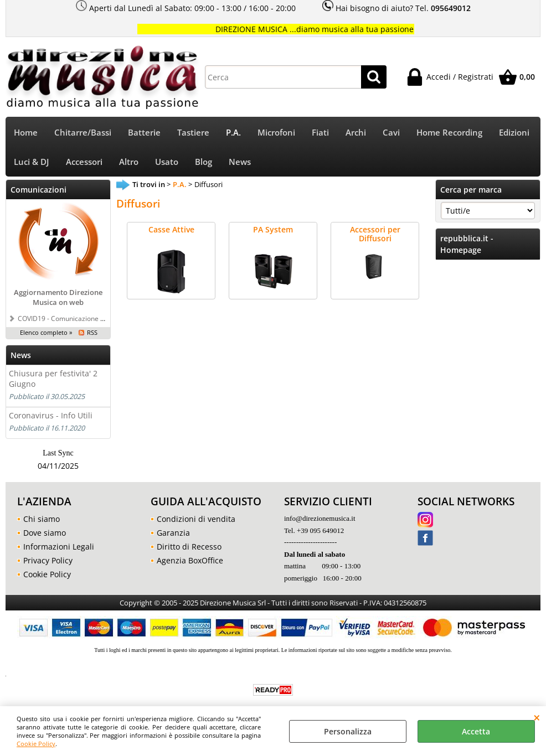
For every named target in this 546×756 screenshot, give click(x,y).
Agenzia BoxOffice (190, 560)
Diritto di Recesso (189, 547)
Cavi (391, 133)
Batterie (144, 133)
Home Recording (449, 133)
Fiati (320, 133)
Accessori (84, 162)
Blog (204, 162)
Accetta (476, 731)
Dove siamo (45, 533)
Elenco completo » (46, 332)
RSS (92, 332)
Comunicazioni (38, 190)
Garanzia (173, 533)
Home (26, 133)
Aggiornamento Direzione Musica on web (58, 297)
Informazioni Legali (59, 547)
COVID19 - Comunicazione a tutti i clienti (79, 318)
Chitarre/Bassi (83, 133)
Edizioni (514, 133)
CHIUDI (537, 717)
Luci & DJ (32, 162)
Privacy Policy (48, 560)
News (240, 162)
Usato (167, 162)
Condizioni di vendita (196, 519)
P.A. (233, 133)
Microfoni (276, 133)
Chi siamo (42, 519)
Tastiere (193, 133)
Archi (356, 133)
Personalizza (348, 731)
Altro (129, 162)
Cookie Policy (36, 744)
